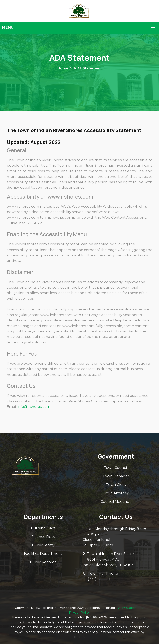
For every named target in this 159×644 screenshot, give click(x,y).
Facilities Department (43, 553)
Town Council (116, 468)
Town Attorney (116, 493)
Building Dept (43, 528)
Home (63, 68)
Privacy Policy (79, 612)
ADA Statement (130, 608)
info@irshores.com (34, 407)
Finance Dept (43, 537)
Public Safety (43, 545)
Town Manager (116, 476)
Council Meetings (116, 501)
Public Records (43, 562)
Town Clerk (116, 485)
